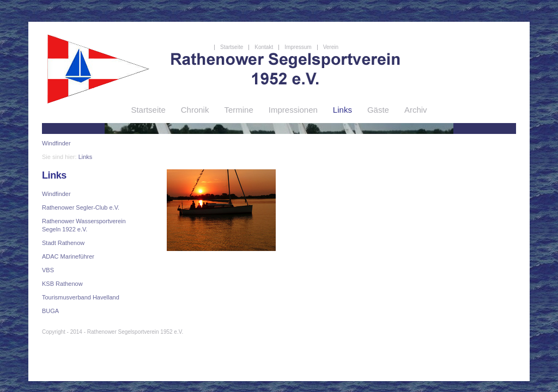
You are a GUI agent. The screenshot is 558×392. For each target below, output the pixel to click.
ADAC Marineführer (68, 256)
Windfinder (56, 143)
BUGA (50, 311)
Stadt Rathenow (63, 243)
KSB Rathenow (62, 284)
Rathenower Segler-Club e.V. (81, 207)
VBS (48, 270)
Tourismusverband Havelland (81, 297)
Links (86, 157)
